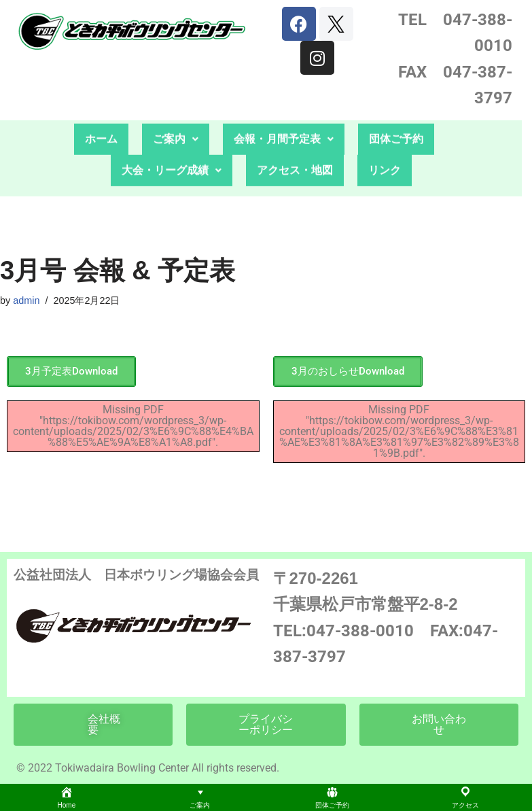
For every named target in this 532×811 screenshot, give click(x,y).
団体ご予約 (396, 123)
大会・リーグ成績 (172, 155)
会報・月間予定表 (284, 123)
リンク (385, 155)
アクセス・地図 (295, 155)
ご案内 (176, 123)
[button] (176, 124)
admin (26, 300)
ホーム (101, 123)
